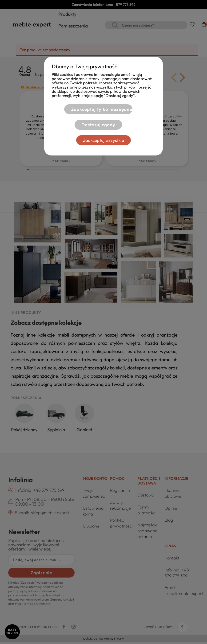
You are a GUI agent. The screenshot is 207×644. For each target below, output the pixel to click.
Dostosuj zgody (98, 125)
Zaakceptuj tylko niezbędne (101, 109)
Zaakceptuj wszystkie (103, 140)
